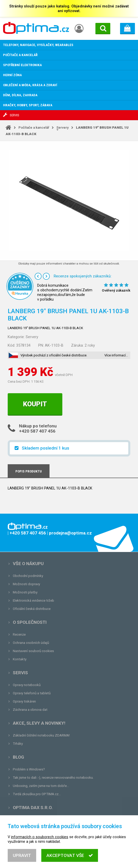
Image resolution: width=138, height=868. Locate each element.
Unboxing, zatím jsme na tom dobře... (41, 786)
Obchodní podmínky (28, 576)
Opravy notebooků (27, 685)
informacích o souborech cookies (40, 842)
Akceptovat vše (70, 861)
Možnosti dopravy (26, 584)
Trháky (18, 744)
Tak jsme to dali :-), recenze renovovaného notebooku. (53, 778)
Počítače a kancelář (34, 128)
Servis (20, 673)
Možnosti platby (25, 592)
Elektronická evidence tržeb (33, 600)
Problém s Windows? (29, 769)
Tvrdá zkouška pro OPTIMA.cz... (37, 794)
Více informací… (116, 355)
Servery (63, 128)
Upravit (22, 861)
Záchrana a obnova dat (30, 710)
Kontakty (20, 659)
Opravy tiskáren (24, 701)
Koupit (35, 404)
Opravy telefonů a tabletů (32, 693)
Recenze (19, 634)
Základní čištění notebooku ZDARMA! (41, 735)
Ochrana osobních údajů (31, 643)
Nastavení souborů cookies (33, 651)
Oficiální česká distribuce (32, 609)
